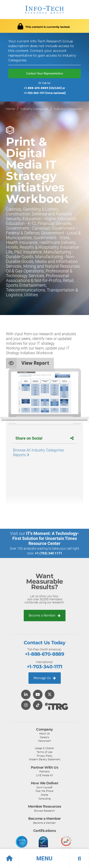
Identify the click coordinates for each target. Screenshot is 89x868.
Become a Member (45, 615)
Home (10, 109)
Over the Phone (44, 791)
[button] (44, 858)
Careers (44, 737)
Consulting (44, 799)
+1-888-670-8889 (44, 654)
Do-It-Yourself (44, 787)
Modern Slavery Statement (45, 759)
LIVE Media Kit (44, 775)
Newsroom (45, 741)
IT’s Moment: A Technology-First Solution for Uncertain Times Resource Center (46, 538)
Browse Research (44, 811)
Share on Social (44, 438)
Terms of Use (44, 752)
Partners (44, 771)
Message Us (45, 678)
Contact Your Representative (45, 73)
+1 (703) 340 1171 (49, 553)
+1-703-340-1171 (44, 667)
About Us (44, 733)
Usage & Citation (44, 748)
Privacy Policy (45, 756)
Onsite (44, 795)
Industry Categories (34, 109)
